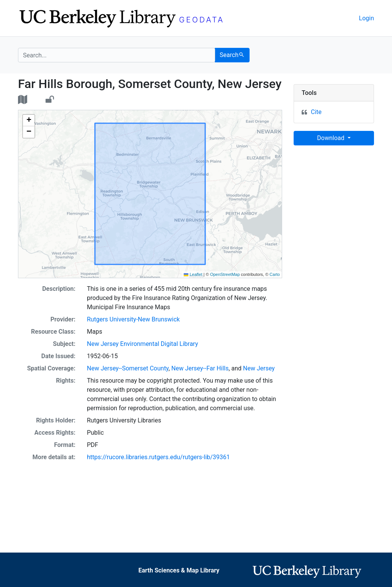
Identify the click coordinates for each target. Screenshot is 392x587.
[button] (29, 121)
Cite (316, 112)
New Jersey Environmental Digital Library (142, 344)
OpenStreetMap (225, 274)
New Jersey (259, 368)
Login (367, 18)
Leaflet (193, 274)
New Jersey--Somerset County (128, 368)
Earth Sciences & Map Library (179, 570)
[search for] (117, 55)
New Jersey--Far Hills (200, 368)
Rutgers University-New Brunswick (133, 319)
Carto (275, 274)
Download (331, 138)
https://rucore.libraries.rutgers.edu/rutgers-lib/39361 (158, 457)
